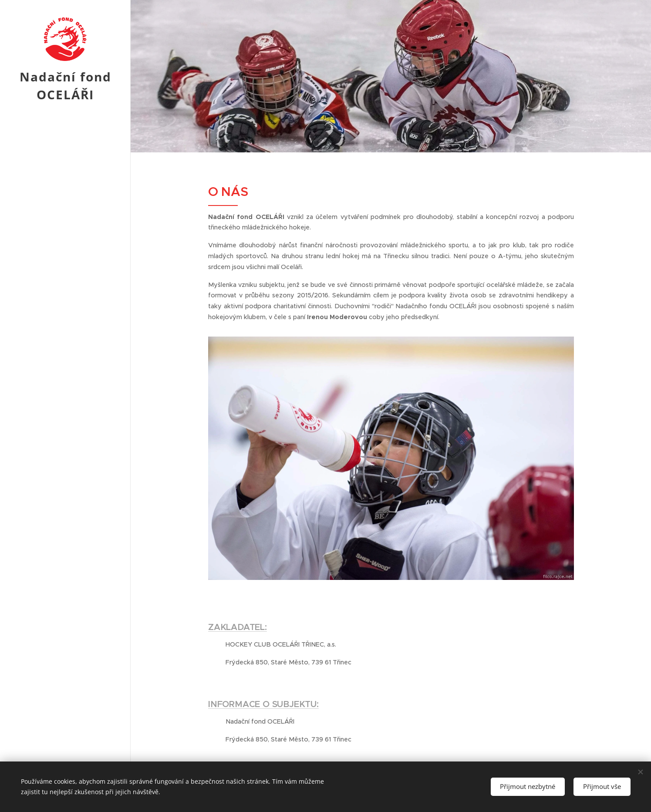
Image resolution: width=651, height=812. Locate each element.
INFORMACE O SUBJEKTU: (263, 704)
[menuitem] (65, 415)
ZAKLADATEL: (238, 627)
